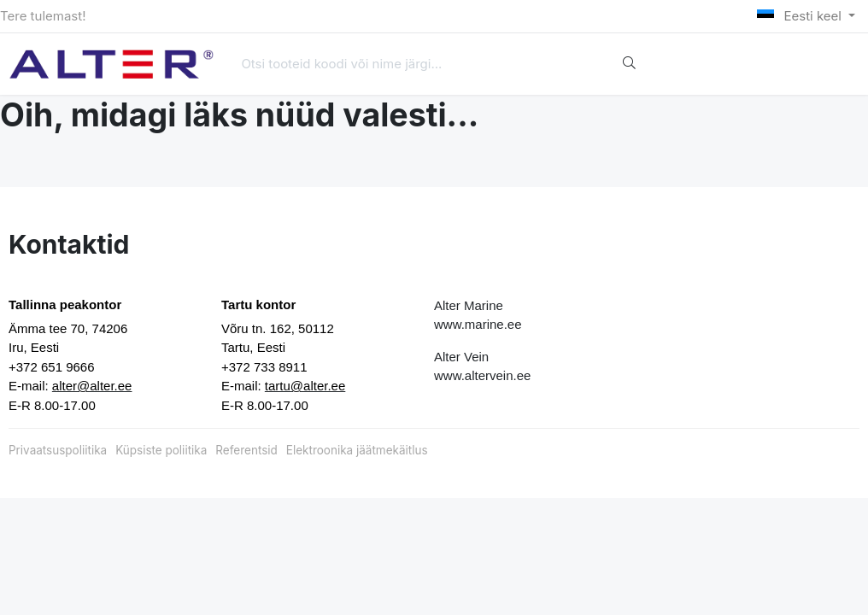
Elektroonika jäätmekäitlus (357, 450)
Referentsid (246, 450)
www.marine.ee (478, 324)
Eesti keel (801, 16)
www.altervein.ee (482, 375)
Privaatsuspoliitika (58, 450)
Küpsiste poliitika (161, 450)
